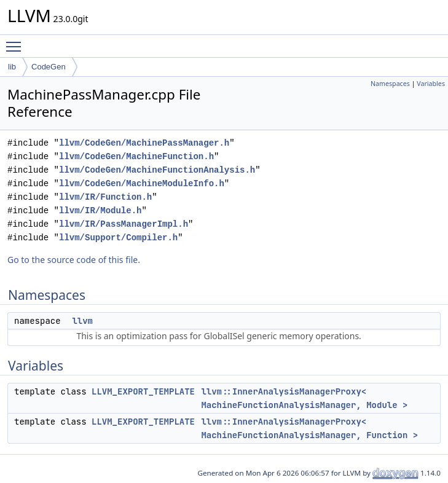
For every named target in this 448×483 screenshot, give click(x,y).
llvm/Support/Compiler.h (118, 238)
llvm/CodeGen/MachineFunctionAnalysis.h (157, 170)
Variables (431, 84)
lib (12, 67)
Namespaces (390, 84)
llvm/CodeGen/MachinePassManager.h (144, 143)
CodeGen (49, 67)
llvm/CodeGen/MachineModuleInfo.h (142, 183)
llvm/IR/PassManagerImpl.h (124, 224)
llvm (82, 321)
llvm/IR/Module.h (100, 210)
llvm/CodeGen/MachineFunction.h (136, 156)
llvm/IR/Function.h (105, 197)
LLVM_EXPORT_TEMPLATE (143, 391)
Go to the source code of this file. (74, 260)
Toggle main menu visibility (17, 41)
